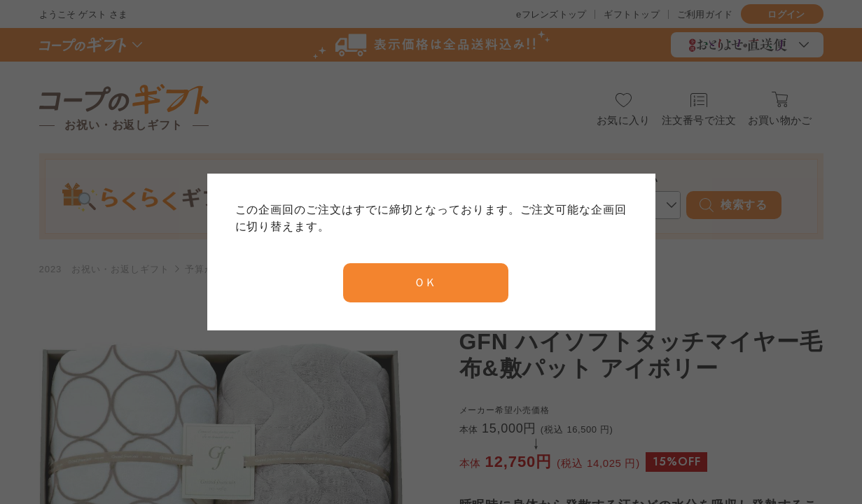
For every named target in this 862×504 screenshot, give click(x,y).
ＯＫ (426, 282)
